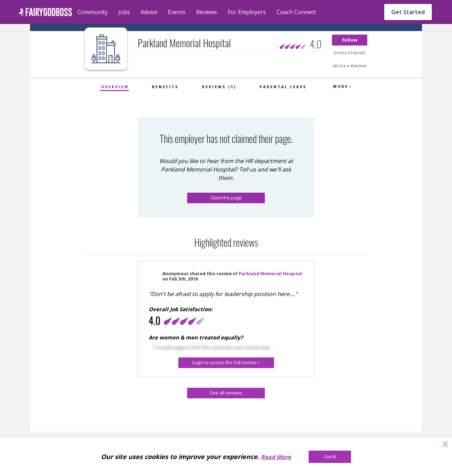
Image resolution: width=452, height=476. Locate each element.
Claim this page (226, 198)
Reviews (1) (219, 87)
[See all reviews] (226, 393)
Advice (149, 12)
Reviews (207, 12)
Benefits (165, 87)
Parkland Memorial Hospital (270, 274)
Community (93, 12)
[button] (350, 40)
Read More (276, 457)
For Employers (247, 12)
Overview (115, 87)
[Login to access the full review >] (226, 363)
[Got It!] (330, 457)
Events (177, 12)
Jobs (124, 12)
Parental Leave (283, 87)
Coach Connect (296, 12)
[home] (45, 12)
